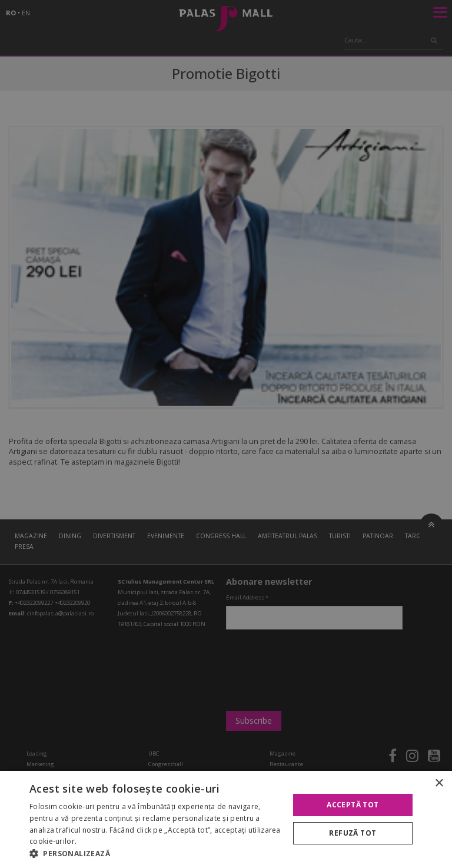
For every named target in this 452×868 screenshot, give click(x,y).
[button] (155, 853)
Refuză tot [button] (353, 833)
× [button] (439, 783)
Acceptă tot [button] (353, 805)
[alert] (226, 434)
